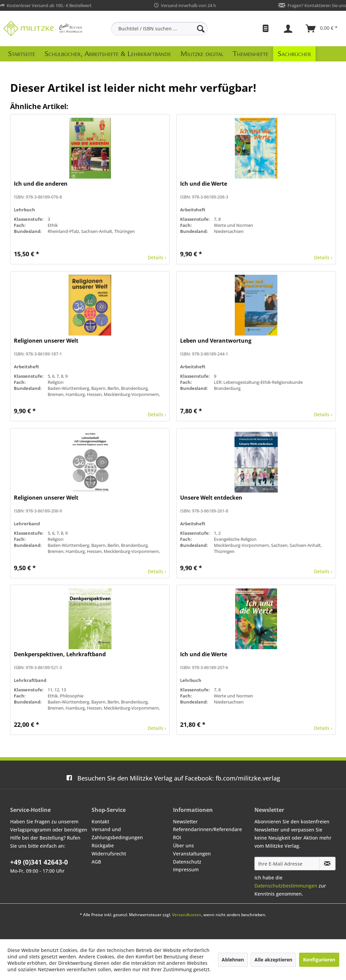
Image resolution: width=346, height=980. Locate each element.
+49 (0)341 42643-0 (39, 862)
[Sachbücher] (294, 54)
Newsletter (185, 822)
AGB (96, 862)
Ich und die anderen (41, 184)
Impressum (186, 869)
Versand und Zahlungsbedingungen (117, 833)
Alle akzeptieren (273, 960)
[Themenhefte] (251, 54)
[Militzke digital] (202, 54)
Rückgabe (103, 845)
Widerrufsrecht (109, 854)
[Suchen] (201, 29)
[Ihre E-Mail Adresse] (287, 864)
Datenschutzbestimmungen (286, 886)
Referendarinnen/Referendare (207, 829)
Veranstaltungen (192, 854)
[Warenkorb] (322, 29)
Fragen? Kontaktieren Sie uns (317, 5)
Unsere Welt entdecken (211, 498)
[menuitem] (160, 29)
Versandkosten (187, 915)
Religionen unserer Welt (46, 341)
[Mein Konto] (289, 29)
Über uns (183, 845)
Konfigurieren (319, 960)
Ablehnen (233, 960)
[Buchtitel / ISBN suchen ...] (160, 29)
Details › (157, 257)
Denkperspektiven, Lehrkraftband (60, 654)
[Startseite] (22, 54)
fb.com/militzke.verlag (173, 778)
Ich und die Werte (204, 184)
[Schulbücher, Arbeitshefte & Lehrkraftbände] (108, 54)
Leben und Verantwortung (216, 341)
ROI (177, 837)
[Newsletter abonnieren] (327, 864)
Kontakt (100, 822)
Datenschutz (187, 862)
